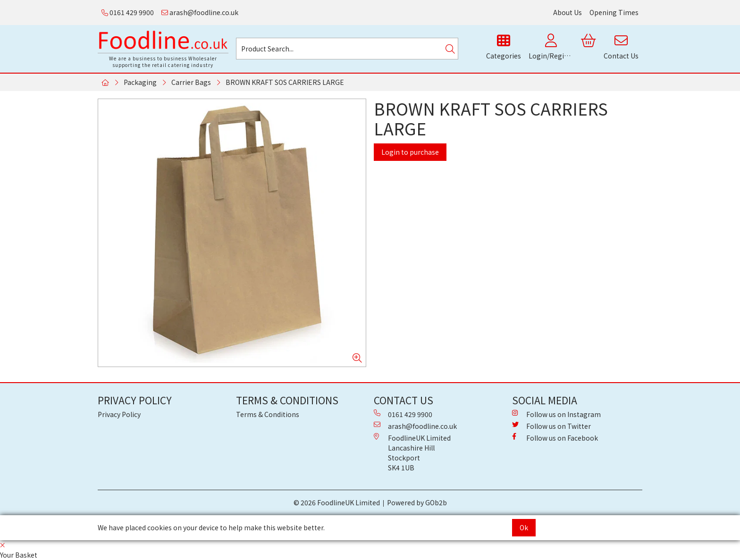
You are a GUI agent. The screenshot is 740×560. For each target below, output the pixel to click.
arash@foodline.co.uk (200, 12)
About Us (568, 12)
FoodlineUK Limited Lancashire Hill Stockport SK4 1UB (412, 453)
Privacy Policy (119, 414)
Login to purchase (410, 152)
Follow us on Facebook (555, 438)
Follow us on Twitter (551, 426)
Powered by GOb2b (417, 502)
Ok (524, 527)
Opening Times (614, 12)
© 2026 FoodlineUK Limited (337, 502)
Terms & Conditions (268, 414)
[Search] (450, 49)
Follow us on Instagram (556, 414)
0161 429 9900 (128, 12)
